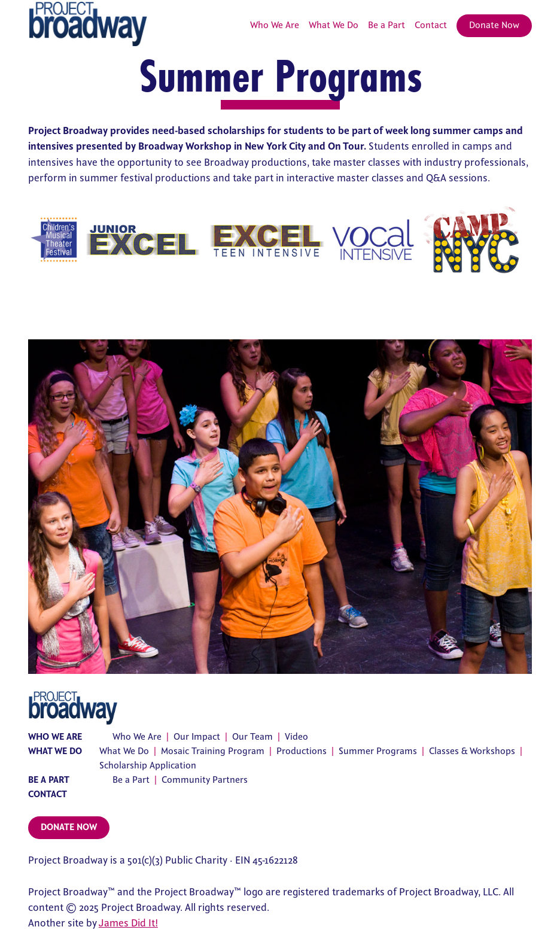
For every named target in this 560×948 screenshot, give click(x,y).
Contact (431, 25)
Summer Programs (378, 751)
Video (296, 737)
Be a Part (386, 25)
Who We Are (275, 25)
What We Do (334, 25)
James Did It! (128, 924)
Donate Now (494, 25)
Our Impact (197, 737)
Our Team (252, 737)
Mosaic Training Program (213, 751)
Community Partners (205, 780)
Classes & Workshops (472, 751)
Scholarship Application (148, 766)
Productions (302, 751)
